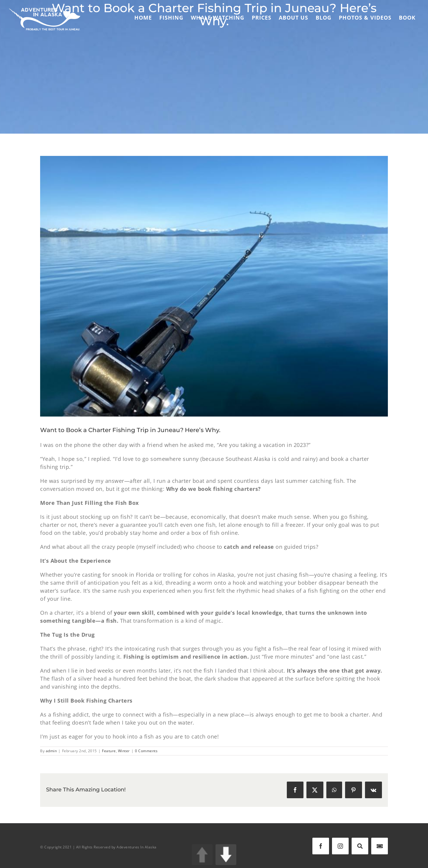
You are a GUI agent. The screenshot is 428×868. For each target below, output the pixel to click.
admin (51, 751)
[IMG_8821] (214, 286)
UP (202, 855)
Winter (124, 751)
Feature (109, 751)
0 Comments (146, 751)
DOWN (226, 855)
